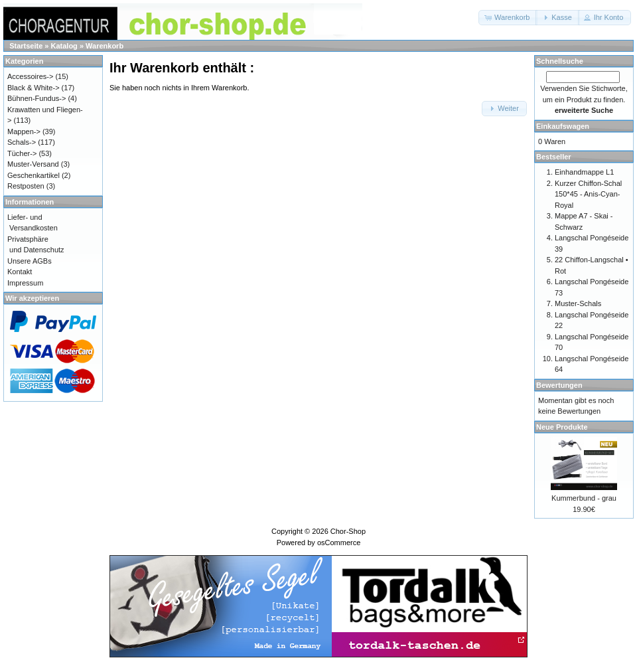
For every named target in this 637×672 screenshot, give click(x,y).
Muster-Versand (33, 164)
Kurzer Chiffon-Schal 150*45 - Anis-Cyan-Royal (588, 194)
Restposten (26, 186)
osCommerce (339, 543)
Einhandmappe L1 (584, 172)
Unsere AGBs (30, 261)
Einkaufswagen (563, 126)
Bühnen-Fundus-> (36, 98)
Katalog (64, 46)
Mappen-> (24, 131)
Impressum (25, 283)
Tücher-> (22, 153)
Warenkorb (105, 46)
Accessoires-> (30, 76)
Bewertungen (559, 385)
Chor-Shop (348, 531)
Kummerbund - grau (584, 498)
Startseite (26, 46)
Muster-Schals (578, 303)
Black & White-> (34, 88)
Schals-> (22, 142)
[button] (508, 18)
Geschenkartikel (34, 175)
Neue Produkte (562, 427)
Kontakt (20, 272)
